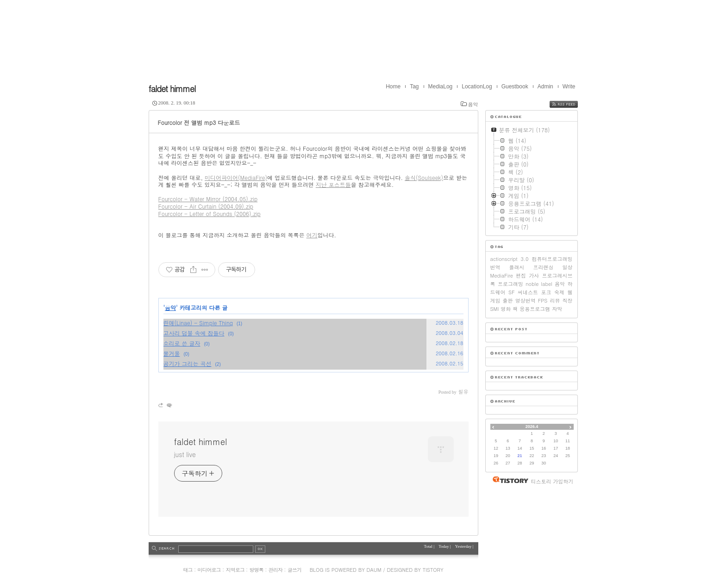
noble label (539, 284)
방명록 (257, 570)
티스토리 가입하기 (552, 481)
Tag (414, 87)
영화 (506, 309)
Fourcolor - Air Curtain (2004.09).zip (206, 206)
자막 (557, 309)
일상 (568, 267)
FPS (543, 300)
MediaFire (502, 275)
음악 (473, 104)
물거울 (172, 353)
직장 (568, 300)
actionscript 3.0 (510, 259)
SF (512, 292)
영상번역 (526, 300)
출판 (508, 300)
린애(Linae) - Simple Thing (198, 323)
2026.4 (532, 427)
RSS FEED (571, 104)
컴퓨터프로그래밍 (552, 259)
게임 (495, 300)
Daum (374, 570)
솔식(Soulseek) (424, 177)
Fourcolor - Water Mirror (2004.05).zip (208, 199)
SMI (495, 309)
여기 (312, 235)
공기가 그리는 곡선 (188, 363)
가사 (534, 275)
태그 (188, 570)
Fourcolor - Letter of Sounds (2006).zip (210, 214)
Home (393, 87)
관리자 (275, 570)
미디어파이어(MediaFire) (236, 177)
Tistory (433, 570)
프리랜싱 (544, 267)
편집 (521, 275)
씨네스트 (528, 292)
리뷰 (555, 300)
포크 (546, 292)
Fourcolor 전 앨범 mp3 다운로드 (199, 122)
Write (569, 87)
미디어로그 (209, 570)
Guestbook (515, 87)
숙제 (559, 292)
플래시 (517, 267)
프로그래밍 (510, 284)
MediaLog (441, 87)
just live (185, 454)
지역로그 (235, 570)
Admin (545, 87)
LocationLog (477, 87)
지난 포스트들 (333, 184)
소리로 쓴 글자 (182, 343)
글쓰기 (294, 570)
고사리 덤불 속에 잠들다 (194, 333)
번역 (495, 267)
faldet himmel (172, 89)
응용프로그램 (535, 309)
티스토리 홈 (508, 480)
